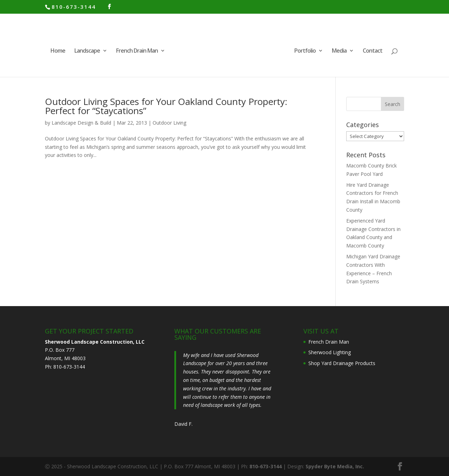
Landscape (87, 51)
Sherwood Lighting (330, 352)
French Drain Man (137, 51)
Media (339, 51)
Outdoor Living (169, 123)
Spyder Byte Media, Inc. (335, 466)
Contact (373, 51)
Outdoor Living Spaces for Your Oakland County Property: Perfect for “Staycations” (166, 106)
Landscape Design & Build (81, 123)
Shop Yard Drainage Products (342, 363)
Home (58, 51)
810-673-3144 (74, 7)
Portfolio (305, 51)
